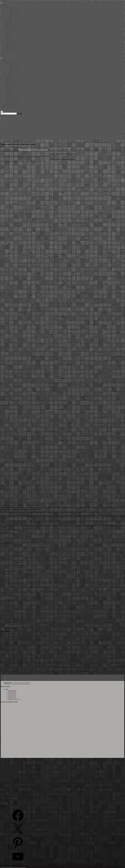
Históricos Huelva (16, 15)
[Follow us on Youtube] (5, 679)
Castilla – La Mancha (13, 25)
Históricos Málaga (16, 18)
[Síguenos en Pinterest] (5, 680)
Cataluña (10, 26)
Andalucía (10, 9)
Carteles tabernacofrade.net (11, 53)
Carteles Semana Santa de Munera (12, 626)
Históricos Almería (16, 10)
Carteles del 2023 (12, 693)
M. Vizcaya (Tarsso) (7, 147)
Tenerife (7, 540)
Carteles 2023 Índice (13, 45)
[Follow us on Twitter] (5, 678)
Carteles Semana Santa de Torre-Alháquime (14, 569)
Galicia (9, 33)
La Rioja (10, 36)
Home (6, 5)
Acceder (6, 804)
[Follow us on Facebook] (5, 677)
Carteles (6, 141)
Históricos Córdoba (16, 12)
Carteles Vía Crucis (9, 52)
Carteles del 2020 (12, 697)
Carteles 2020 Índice (13, 49)
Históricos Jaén (15, 16)
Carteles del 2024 (12, 692)
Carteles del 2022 (12, 694)
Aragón (10, 20)
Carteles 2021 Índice (13, 48)
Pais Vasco (10, 39)
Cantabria (10, 23)
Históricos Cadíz (15, 11)
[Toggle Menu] (1, 3)
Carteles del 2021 (12, 695)
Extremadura (11, 31)
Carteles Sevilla (15, 19)
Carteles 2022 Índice (13, 46)
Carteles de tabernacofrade (14, 699)
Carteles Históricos (12, 690)
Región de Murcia (12, 40)
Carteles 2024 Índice (13, 44)
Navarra (10, 38)
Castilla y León (11, 24)
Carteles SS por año (9, 41)
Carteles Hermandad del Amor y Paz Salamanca (15, 598)
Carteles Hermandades (10, 50)
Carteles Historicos (9, 6)
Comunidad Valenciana (13, 30)
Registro (6, 803)
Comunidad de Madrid (13, 29)
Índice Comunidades (12, 7)
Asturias (10, 21)
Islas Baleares (11, 34)
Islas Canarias (11, 35)
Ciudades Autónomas (13, 28)
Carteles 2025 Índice (13, 43)
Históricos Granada (16, 14)
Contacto (6, 54)
